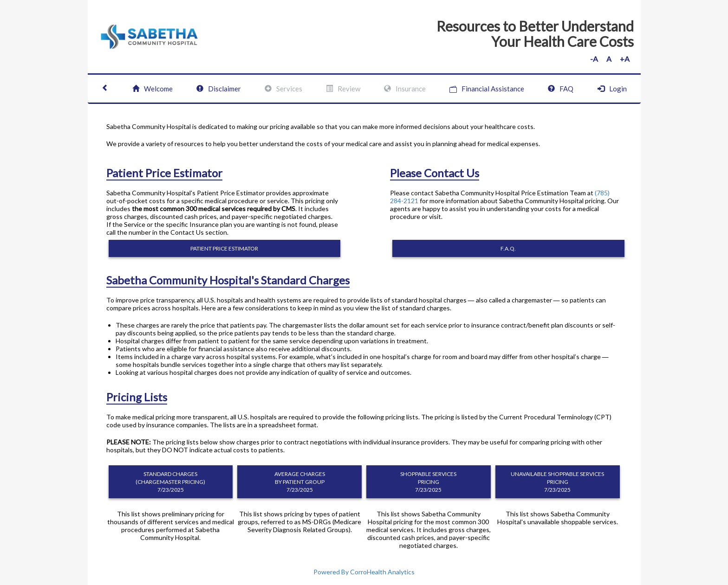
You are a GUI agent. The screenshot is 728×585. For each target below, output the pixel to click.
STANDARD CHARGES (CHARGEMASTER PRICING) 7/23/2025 (170, 482)
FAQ (561, 89)
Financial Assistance (487, 89)
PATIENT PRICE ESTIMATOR (224, 248)
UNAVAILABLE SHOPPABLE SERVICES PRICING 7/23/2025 (557, 482)
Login (612, 89)
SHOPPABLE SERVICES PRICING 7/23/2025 (428, 482)
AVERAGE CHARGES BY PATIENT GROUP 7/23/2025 (300, 482)
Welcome (153, 89)
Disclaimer (219, 89)
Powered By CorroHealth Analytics (364, 572)
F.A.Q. (508, 248)
